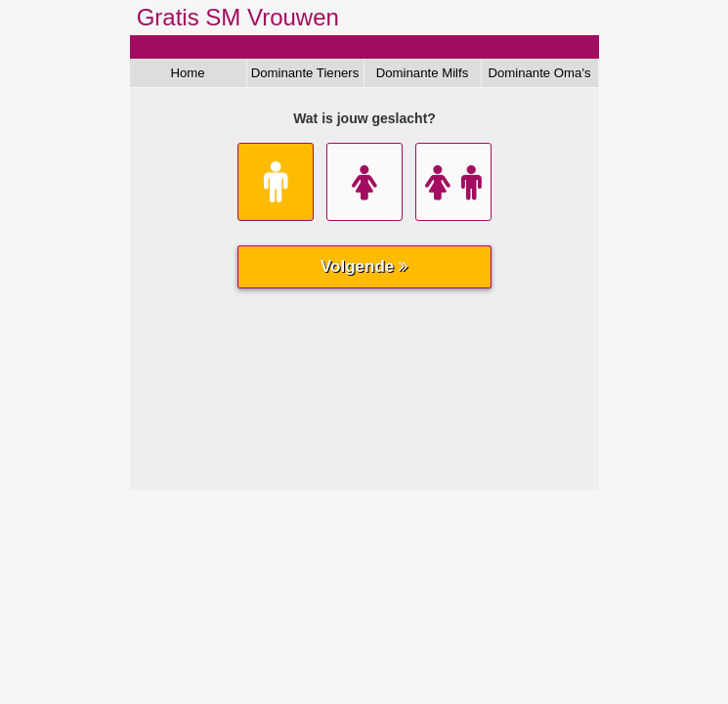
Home (187, 73)
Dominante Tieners (305, 73)
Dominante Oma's (539, 73)
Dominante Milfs (423, 73)
